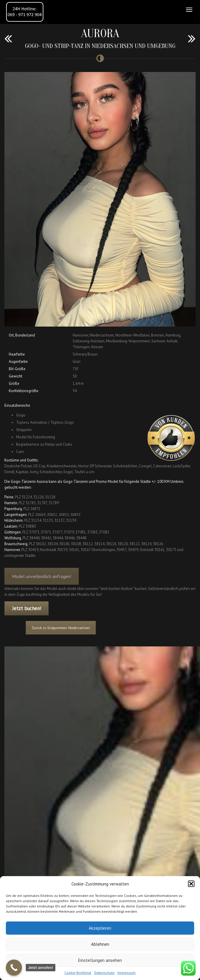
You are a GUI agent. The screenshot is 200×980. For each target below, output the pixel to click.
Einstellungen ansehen (100, 960)
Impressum (127, 973)
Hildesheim (14, 520)
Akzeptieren (100, 928)
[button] (191, 884)
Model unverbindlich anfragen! (42, 581)
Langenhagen (16, 515)
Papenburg (13, 509)
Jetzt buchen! (27, 608)
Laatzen (11, 526)
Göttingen (13, 532)
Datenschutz (104, 973)
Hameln (11, 503)
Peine (9, 497)
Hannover (12, 550)
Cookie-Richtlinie (78, 973)
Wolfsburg (13, 538)
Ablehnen (100, 944)
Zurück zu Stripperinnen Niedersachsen (70, 628)
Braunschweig (16, 544)
